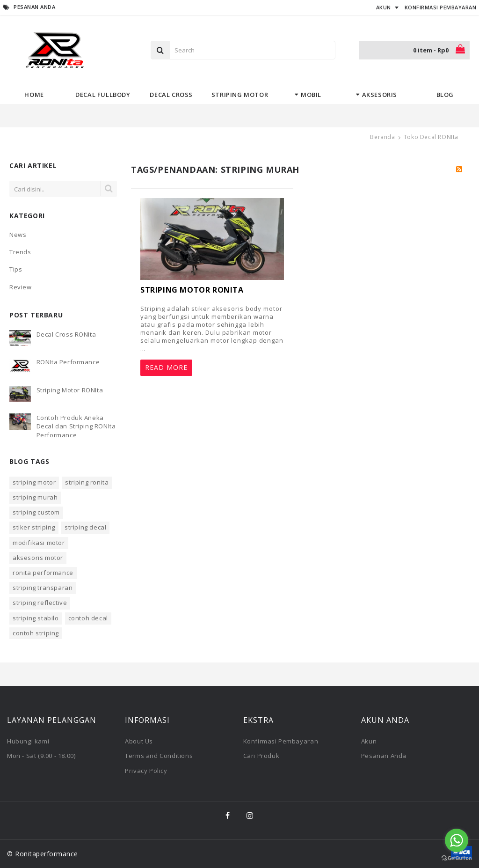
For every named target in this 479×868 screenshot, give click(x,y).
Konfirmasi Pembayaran (281, 741)
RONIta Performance (68, 362)
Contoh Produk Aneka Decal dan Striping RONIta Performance (76, 426)
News (18, 235)
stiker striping (34, 527)
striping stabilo (36, 618)
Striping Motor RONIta (70, 390)
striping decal (85, 527)
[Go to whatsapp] (457, 840)
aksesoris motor (38, 558)
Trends (20, 252)
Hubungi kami (28, 741)
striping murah (35, 497)
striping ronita (87, 482)
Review (21, 287)
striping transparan (43, 588)
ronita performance (43, 573)
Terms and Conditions (159, 756)
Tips (16, 269)
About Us (139, 741)
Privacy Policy (146, 771)
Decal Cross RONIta (66, 334)
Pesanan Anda (384, 756)
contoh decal (88, 618)
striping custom (36, 512)
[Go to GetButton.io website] (457, 858)
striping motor (34, 482)
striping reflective (40, 603)
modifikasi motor (39, 543)
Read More (166, 367)
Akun (369, 741)
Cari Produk (261, 756)
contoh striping (36, 633)
